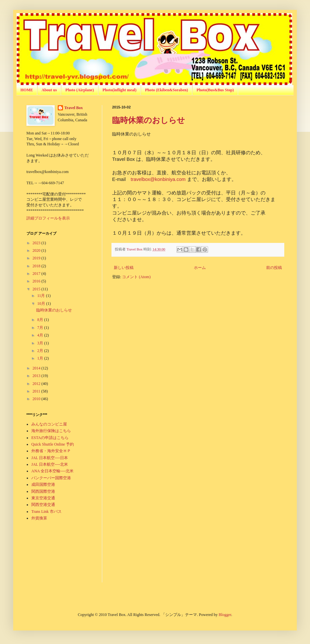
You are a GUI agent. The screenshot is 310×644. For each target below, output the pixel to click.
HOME (27, 90)
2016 (37, 281)
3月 (41, 343)
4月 (41, 335)
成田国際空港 (43, 484)
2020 (37, 250)
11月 (42, 296)
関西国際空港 (43, 491)
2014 (37, 368)
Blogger (225, 615)
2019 (37, 258)
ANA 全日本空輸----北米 (52, 471)
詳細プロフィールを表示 (48, 218)
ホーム (200, 268)
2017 (37, 274)
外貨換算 (39, 518)
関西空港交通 (43, 505)
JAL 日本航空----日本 (50, 458)
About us (49, 90)
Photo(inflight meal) (120, 90)
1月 (41, 358)
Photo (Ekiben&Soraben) (167, 90)
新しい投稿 (124, 268)
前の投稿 (274, 268)
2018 (37, 266)
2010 (37, 399)
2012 (37, 384)
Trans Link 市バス (46, 512)
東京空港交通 (43, 498)
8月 (41, 320)
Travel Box (74, 108)
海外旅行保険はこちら (51, 431)
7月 (41, 328)
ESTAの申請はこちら (50, 438)
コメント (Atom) (136, 277)
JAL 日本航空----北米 (50, 464)
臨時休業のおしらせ (149, 120)
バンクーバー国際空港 (51, 478)
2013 (37, 376)
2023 (37, 243)
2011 (37, 391)
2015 (37, 289)
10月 (42, 304)
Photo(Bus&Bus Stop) (215, 90)
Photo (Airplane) (79, 90)
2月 (41, 351)
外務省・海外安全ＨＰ (51, 451)
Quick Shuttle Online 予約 (53, 444)
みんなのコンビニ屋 (49, 424)
